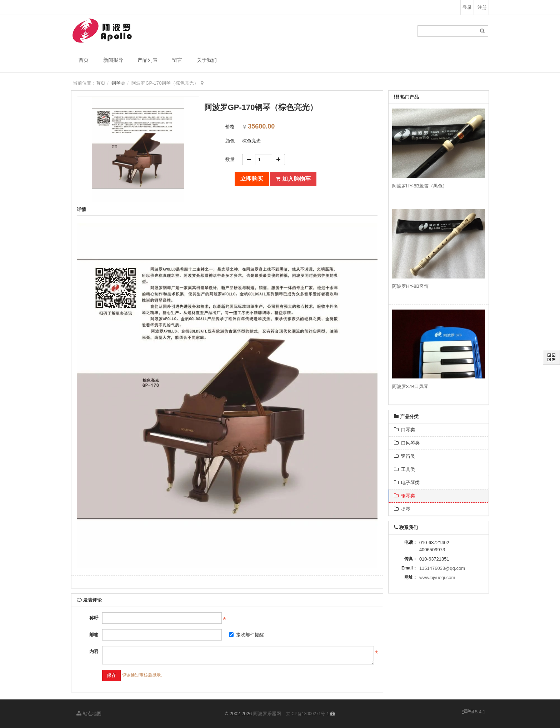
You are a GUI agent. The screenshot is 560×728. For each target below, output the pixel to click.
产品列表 (147, 60)
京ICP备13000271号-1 (307, 714)
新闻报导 (113, 60)
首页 (84, 60)
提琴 (402, 509)
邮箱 (94, 635)
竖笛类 (404, 456)
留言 (177, 60)
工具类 (404, 469)
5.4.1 (474, 712)
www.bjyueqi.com (437, 578)
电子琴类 (407, 483)
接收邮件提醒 (246, 635)
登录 (467, 7)
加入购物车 (293, 179)
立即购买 (252, 179)
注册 (482, 7)
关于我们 (207, 60)
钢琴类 (118, 83)
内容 (94, 651)
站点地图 (89, 714)
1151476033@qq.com (442, 568)
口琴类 (404, 430)
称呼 (94, 618)
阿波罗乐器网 (267, 714)
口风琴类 (407, 443)
